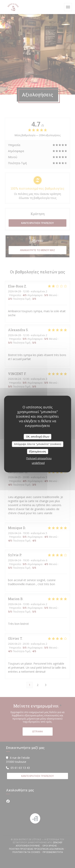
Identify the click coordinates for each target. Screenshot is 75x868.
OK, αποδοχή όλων (38, 437)
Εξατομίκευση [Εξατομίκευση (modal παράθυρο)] (37, 451)
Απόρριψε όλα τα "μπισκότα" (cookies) (37, 444)
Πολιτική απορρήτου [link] (39, 458)
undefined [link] (38, 463)
